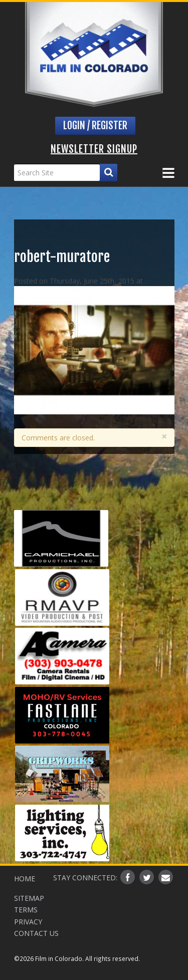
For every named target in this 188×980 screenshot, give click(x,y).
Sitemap (29, 898)
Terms (26, 910)
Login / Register (95, 126)
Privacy (28, 922)
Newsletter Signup (94, 149)
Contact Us (36, 933)
